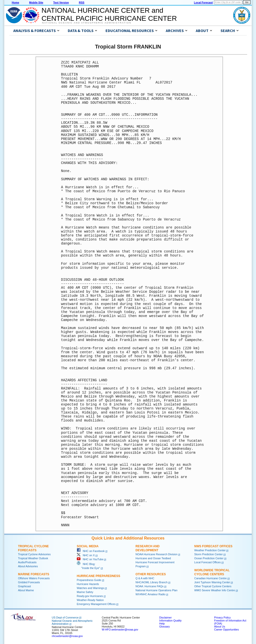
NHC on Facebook (91, 551)
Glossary (164, 626)
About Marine (26, 590)
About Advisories (28, 566)
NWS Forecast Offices (213, 546)
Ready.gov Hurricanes (90, 596)
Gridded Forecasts (29, 582)
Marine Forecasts (34, 574)
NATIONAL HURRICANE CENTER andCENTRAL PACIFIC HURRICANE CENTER (109, 14)
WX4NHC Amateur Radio (150, 594)
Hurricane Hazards (88, 584)
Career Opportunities (226, 629)
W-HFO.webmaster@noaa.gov (120, 629)
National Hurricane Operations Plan (156, 590)
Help (162, 623)
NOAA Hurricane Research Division (156, 554)
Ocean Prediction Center (209, 558)
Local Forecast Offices (207, 562)
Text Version (61, 2)
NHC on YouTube (90, 559)
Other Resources (151, 574)
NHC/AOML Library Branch (151, 582)
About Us (219, 626)
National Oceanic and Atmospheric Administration (87, 23)
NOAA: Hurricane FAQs (149, 586)
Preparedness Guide (89, 580)
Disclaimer (165, 617)
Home (15, 2)
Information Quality (170, 620)
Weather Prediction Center (210, 550)
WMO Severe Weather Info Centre (215, 590)
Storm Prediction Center (208, 554)
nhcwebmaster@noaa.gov (67, 636)
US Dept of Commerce (65, 617)
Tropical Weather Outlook (33, 558)
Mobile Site (36, 2)
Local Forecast (203, 2)
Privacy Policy (222, 617)
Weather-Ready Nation (90, 600)
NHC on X (86, 555)
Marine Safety (85, 592)
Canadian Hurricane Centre (210, 578)
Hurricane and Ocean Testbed (153, 558)
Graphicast (24, 586)
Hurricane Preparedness (98, 576)
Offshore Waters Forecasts (34, 578)
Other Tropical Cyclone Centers (213, 586)
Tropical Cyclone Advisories (34, 554)
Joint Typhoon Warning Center (212, 582)
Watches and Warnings (90, 588)
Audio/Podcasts (27, 562)
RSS (81, 2)
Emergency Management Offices (96, 604)
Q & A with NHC (145, 578)
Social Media (88, 546)
